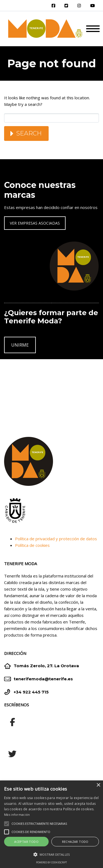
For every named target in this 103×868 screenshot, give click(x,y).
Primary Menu (93, 29)
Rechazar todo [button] (75, 842)
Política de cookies (32, 545)
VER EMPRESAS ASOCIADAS (35, 223)
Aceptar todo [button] (26, 842)
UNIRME (20, 345)
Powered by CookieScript (51, 862)
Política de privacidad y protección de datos (56, 539)
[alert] (51, 824)
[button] (51, 855)
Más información (17, 815)
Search (29, 133)
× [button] (98, 785)
